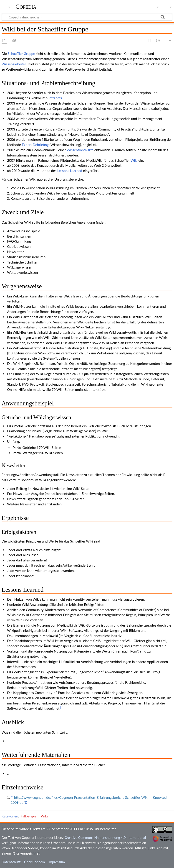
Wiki (134, 160)
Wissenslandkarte (80, 150)
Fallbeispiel (29, 816)
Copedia (26, 7)
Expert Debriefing (35, 145)
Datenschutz (11, 862)
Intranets (55, 98)
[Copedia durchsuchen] (87, 17)
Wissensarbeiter (14, 64)
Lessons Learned (70, 171)
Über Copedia (34, 862)
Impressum (57, 862)
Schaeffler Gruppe (21, 54)
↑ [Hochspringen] (12, 797)
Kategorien (10, 816)
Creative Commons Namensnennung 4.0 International (105, 837)
